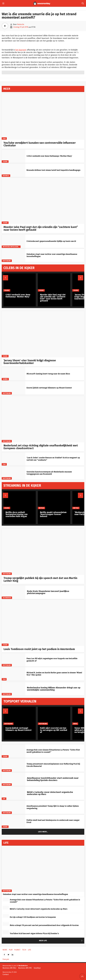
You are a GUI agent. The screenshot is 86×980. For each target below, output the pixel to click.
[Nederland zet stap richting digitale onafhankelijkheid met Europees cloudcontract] (43, 419)
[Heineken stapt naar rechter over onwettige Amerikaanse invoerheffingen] (13, 255)
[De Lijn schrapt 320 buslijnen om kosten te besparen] (6, 916)
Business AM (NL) (9, 968)
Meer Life (61, 941)
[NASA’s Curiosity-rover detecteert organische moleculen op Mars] (13, 793)
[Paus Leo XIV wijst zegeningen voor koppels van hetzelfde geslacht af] (13, 660)
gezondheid (7, 598)
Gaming (5, 379)
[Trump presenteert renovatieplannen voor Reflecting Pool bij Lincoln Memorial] (13, 765)
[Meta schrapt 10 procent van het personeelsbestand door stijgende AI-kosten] (6, 924)
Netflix (42, 508)
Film (4, 679)
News (75, 724)
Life (4, 799)
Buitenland (7, 261)
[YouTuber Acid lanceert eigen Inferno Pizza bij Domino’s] (6, 932)
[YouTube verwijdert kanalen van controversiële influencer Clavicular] (43, 116)
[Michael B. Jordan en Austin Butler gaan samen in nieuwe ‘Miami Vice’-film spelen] (13, 674)
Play (4, 138)
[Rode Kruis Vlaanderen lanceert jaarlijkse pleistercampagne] (13, 592)
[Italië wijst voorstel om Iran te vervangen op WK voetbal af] (54, 716)
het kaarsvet (21, 50)
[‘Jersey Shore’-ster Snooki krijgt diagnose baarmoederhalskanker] (43, 334)
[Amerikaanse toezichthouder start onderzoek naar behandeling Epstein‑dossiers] (13, 779)
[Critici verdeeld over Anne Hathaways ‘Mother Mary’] (13, 156)
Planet (17, 950)
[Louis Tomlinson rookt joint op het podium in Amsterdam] (43, 623)
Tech (24, 950)
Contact (6, 974)
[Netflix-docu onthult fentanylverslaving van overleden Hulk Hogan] (20, 500)
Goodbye (37, 968)
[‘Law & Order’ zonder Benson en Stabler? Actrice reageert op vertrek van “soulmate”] (13, 459)
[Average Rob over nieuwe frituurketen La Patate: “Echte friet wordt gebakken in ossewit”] (13, 751)
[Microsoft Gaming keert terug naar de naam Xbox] (13, 374)
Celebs (5, 161)
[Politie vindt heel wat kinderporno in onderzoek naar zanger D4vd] (13, 821)
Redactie (21, 24)
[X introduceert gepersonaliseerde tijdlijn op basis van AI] (13, 241)
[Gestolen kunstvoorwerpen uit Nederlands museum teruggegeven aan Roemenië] (13, 473)
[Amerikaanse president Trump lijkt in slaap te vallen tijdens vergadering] (13, 807)
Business (6, 176)
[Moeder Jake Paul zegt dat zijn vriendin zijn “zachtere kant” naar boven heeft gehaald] (43, 201)
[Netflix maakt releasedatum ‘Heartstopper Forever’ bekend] (54, 500)
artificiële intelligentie (11, 247)
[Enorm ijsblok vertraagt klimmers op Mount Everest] (13, 388)
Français (6, 959)
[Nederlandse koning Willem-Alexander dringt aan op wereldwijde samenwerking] (13, 689)
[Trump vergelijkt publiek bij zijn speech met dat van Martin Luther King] (43, 552)
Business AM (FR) (25, 968)
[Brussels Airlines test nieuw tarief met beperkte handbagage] (13, 170)
